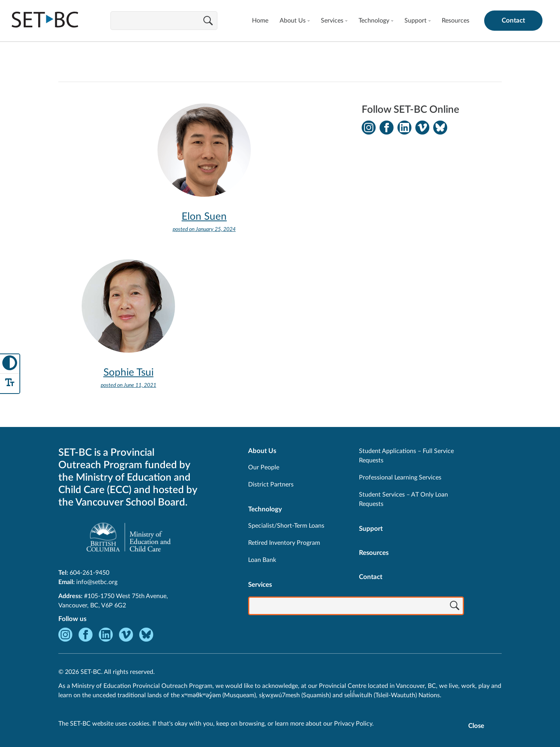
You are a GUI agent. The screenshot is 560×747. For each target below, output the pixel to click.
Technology (374, 21)
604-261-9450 (89, 573)
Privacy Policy (353, 724)
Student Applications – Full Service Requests (406, 456)
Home (260, 21)
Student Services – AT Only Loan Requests (403, 499)
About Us (293, 21)
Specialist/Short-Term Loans (286, 526)
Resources (456, 21)
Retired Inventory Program (284, 543)
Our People (264, 467)
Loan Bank (262, 560)
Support (416, 21)
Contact (513, 20)
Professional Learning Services (400, 478)
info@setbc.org (97, 582)
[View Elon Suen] (204, 176)
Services (332, 21)
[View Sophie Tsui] (128, 332)
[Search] (208, 21)
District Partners (271, 485)
